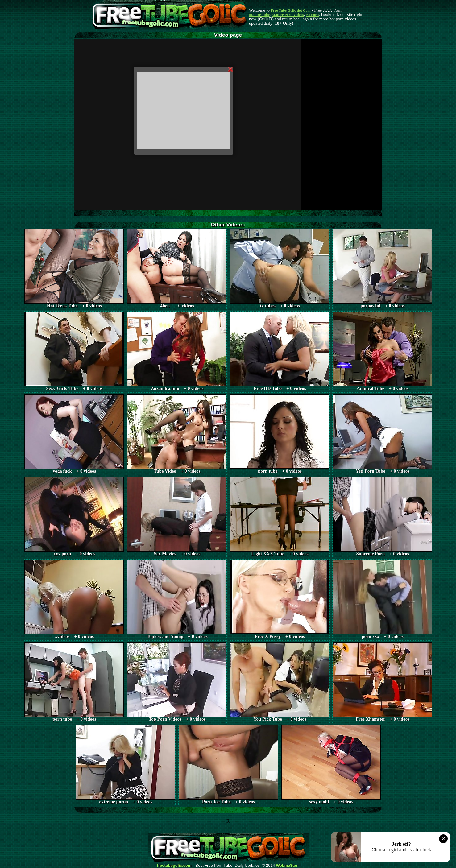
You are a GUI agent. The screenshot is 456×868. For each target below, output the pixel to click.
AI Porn (313, 15)
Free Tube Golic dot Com (290, 10)
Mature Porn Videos (288, 15)
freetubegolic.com (174, 866)
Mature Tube (259, 15)
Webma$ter (287, 866)
